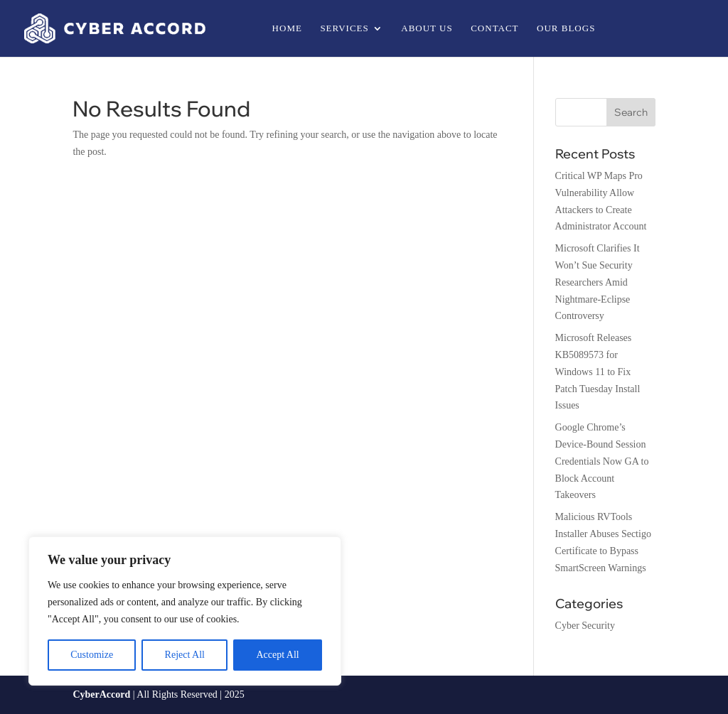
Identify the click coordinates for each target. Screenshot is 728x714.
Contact (494, 28)
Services (344, 28)
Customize (92, 655)
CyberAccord (101, 694)
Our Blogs (566, 28)
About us (427, 28)
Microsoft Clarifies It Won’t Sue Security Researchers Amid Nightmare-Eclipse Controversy (598, 282)
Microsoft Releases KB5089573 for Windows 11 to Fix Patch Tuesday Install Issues (598, 372)
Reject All (185, 655)
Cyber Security (585, 626)
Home (287, 28)
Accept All (277, 655)
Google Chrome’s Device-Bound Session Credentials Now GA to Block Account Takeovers (602, 461)
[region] (185, 611)
